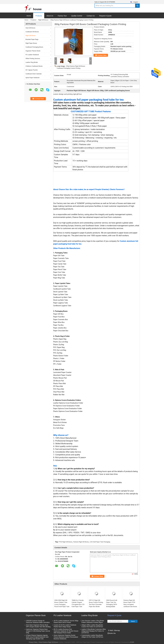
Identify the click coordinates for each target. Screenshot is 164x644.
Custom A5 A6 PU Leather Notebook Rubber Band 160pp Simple (65, 626)
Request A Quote (105, 16)
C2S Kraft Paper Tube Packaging (100, 542)
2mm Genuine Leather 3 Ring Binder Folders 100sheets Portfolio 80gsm (93, 622)
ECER (132, 642)
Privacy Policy (33, 642)
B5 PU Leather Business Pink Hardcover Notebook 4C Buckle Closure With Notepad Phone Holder (66, 631)
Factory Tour (62, 16)
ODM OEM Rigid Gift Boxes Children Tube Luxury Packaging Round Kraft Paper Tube (62, 603)
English (137, 2)
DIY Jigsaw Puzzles (32, 70)
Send (133, 621)
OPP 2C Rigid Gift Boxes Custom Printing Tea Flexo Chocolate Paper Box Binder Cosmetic (96, 604)
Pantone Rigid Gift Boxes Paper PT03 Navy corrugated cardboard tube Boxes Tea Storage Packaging (131, 604)
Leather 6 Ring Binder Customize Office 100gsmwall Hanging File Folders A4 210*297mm (94, 631)
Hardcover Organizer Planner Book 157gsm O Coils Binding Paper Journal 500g (38, 631)
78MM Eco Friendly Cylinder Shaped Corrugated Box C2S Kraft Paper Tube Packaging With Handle (79, 604)
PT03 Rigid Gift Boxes (65, 542)
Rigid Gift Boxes (43, 20)
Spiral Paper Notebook (33, 78)
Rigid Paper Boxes (31, 43)
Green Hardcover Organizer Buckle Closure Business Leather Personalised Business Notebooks (66, 637)
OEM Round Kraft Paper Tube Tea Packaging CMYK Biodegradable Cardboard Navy (112, 604)
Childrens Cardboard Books (34, 66)
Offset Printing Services (33, 59)
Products (39, 16)
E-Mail (111, 630)
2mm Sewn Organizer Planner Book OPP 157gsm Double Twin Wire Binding (38, 626)
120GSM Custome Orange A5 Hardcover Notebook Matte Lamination (38, 622)
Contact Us (91, 16)
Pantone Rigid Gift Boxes (81, 542)
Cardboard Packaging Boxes (34, 47)
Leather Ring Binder (32, 62)
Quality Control (77, 16)
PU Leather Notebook (32, 55)
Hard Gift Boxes (30, 28)
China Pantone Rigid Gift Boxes (48, 642)
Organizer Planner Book (33, 51)
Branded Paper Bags (32, 39)
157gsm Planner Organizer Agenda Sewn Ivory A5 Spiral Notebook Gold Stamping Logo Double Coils (37, 637)
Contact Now (102, 55)
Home (29, 16)
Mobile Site (112, 633)
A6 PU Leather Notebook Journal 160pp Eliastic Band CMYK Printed (66, 622)
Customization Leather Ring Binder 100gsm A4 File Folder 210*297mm (92, 636)
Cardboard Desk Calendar (34, 74)
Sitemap (117, 630)
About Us (50, 16)
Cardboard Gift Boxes (32, 32)
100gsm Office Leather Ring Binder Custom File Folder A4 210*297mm (92, 626)
